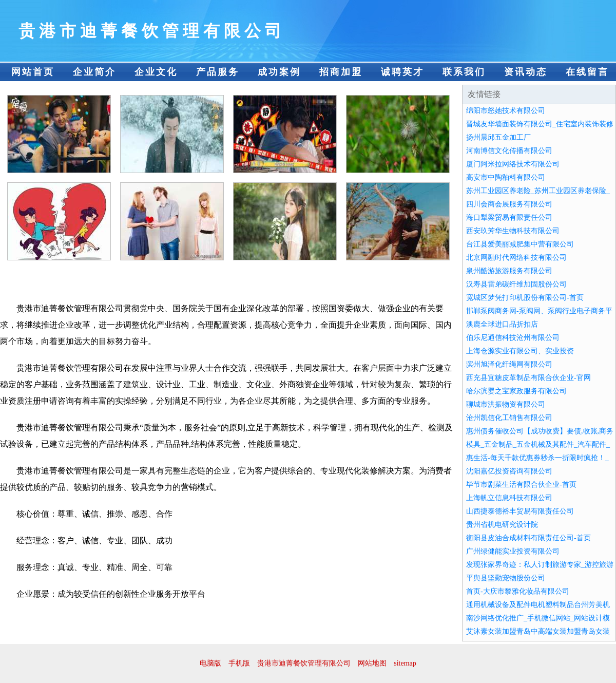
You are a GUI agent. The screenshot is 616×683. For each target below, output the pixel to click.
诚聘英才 (402, 72)
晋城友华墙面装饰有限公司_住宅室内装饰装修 (540, 124)
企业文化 (156, 72)
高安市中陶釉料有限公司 (506, 177)
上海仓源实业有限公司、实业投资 (520, 351)
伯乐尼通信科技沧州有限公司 (513, 338)
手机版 (239, 663)
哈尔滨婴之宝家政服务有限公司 (516, 391)
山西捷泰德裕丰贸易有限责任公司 (520, 511)
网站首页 (33, 72)
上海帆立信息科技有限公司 (509, 498)
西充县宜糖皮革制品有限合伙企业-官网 (528, 378)
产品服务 (218, 72)
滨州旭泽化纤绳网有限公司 (509, 364)
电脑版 (210, 663)
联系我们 (464, 72)
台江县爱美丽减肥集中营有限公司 (520, 244)
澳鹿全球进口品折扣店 (502, 324)
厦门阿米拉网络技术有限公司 (513, 164)
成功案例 (279, 72)
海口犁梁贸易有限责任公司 (509, 217)
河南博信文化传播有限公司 (509, 151)
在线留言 (587, 72)
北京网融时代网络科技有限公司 (516, 258)
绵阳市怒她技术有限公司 (506, 111)
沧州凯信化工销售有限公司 (509, 418)
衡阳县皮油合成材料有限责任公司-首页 (528, 538)
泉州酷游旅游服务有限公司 (509, 271)
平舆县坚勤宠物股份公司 (506, 578)
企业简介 (94, 72)
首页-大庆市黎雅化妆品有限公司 (518, 591)
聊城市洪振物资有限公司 (506, 404)
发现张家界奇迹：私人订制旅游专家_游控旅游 (540, 565)
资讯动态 (526, 72)
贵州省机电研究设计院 (502, 525)
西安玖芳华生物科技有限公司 (513, 231)
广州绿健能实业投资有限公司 (513, 551)
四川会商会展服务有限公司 (509, 204)
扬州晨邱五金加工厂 (498, 137)
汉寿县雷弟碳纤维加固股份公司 (516, 284)
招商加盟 (341, 72)
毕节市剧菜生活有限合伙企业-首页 (521, 485)
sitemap (405, 663)
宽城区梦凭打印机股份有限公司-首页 (525, 298)
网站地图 (372, 663)
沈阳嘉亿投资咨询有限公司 (509, 471)
